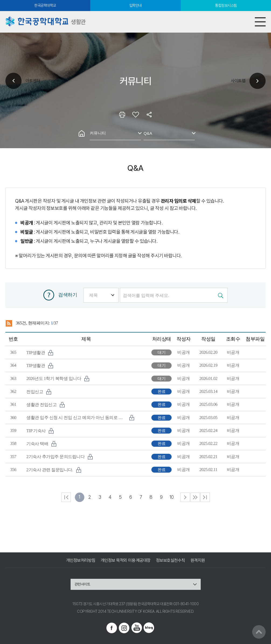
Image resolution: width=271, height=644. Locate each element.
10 (172, 497)
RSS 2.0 (9, 323)
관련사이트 (82, 584)
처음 (66, 497)
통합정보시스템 (226, 5)
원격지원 (198, 560)
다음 (195, 497)
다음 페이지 (185, 497)
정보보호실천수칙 (171, 560)
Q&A (148, 133)
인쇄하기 (122, 115)
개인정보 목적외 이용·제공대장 (126, 560)
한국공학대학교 (45, 5)
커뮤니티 (98, 133)
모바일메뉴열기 (260, 22)
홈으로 (82, 133)
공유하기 (149, 115)
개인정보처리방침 (81, 560)
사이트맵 (238, 81)
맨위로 (259, 632)
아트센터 (33, 81)
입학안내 (135, 5)
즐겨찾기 (135, 115)
